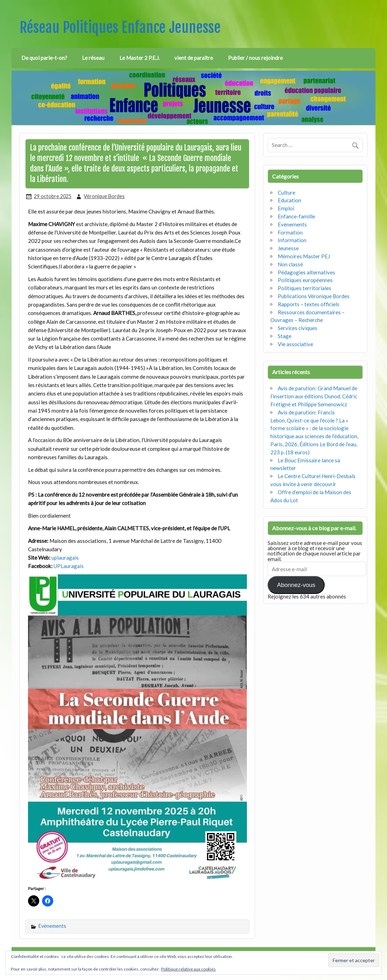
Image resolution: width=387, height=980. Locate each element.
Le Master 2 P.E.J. (140, 58)
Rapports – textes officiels (309, 304)
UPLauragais (69, 566)
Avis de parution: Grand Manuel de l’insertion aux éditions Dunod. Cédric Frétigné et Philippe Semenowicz (314, 396)
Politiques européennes (305, 280)
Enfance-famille (296, 216)
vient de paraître (194, 58)
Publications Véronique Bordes (314, 296)
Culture (286, 192)
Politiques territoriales (305, 288)
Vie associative (295, 344)
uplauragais (65, 558)
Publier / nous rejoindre (255, 58)
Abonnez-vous (296, 585)
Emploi (286, 208)
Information (292, 240)
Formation (290, 232)
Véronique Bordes (104, 196)
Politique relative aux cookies (188, 969)
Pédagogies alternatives (306, 272)
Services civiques (298, 328)
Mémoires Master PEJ (304, 256)
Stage (285, 336)
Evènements (52, 926)
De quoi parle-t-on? (44, 58)
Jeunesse (288, 248)
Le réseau (93, 58)
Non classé (290, 264)
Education (289, 200)
